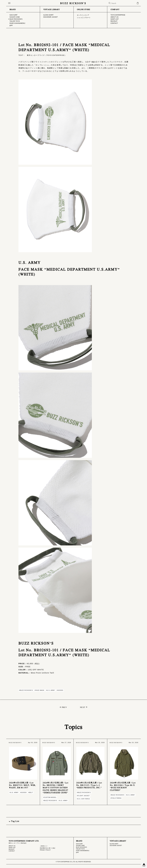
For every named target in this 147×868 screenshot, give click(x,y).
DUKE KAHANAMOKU (83, 851)
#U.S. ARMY (51, 690)
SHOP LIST (12, 848)
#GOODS (60, 690)
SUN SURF (79, 844)
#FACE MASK (40, 690)
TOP (144, 866)
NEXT (83, 707)
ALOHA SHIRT (114, 844)
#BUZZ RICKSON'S (26, 690)
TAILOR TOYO (80, 849)
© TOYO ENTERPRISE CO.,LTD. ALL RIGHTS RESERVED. (73, 862)
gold (77, 852)
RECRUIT (12, 849)
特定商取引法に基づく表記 (48, 848)
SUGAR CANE (80, 846)
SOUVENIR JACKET (116, 846)
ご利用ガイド (44, 846)
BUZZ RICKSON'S (73, 3)
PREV (64, 707)
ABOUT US (12, 846)
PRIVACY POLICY (45, 850)
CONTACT (12, 851)
